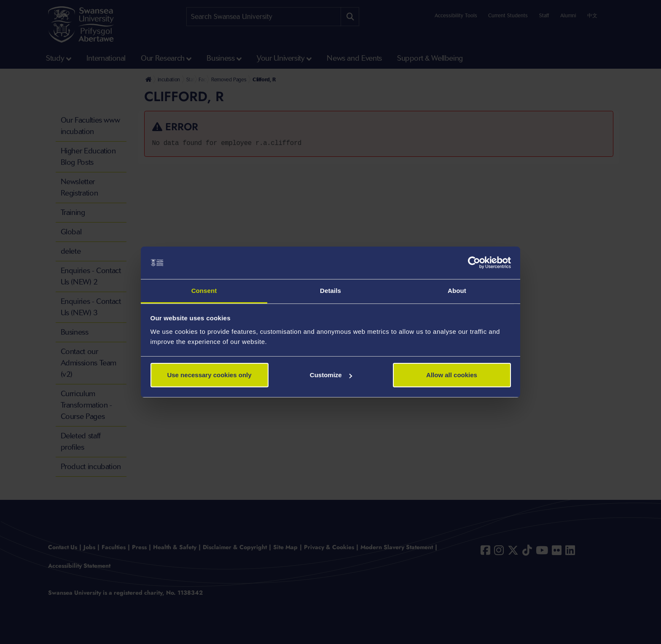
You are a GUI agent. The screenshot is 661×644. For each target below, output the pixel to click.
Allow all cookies (452, 375)
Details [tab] (330, 291)
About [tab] (457, 291)
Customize (331, 375)
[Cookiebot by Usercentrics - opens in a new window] (474, 263)
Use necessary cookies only (209, 375)
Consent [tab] (204, 291)
